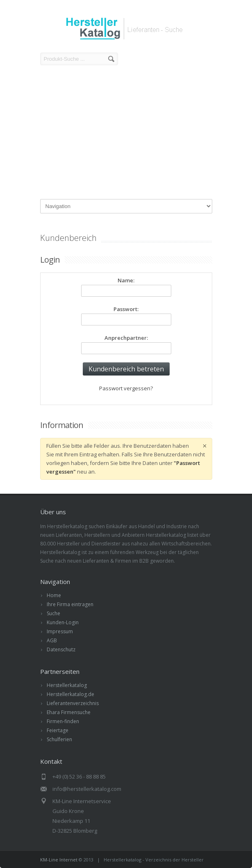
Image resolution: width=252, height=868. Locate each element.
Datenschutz (61, 649)
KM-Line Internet (59, 860)
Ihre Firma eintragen (70, 604)
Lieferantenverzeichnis (73, 703)
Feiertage (58, 730)
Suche (53, 613)
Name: (126, 280)
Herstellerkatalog (67, 685)
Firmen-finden (63, 721)
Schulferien (59, 739)
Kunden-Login (63, 622)
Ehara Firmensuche (69, 712)
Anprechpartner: (126, 338)
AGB (52, 640)
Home (54, 595)
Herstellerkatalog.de (70, 694)
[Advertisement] (126, 133)
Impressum (60, 631)
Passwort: (126, 309)
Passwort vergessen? (126, 388)
